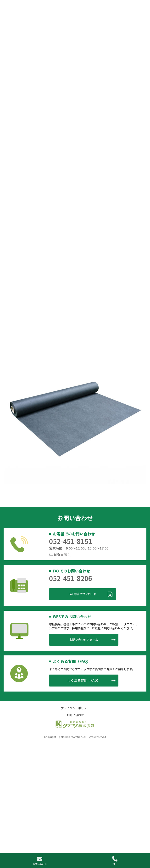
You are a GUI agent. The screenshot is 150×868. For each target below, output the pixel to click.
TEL (115, 861)
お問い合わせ (40, 861)
